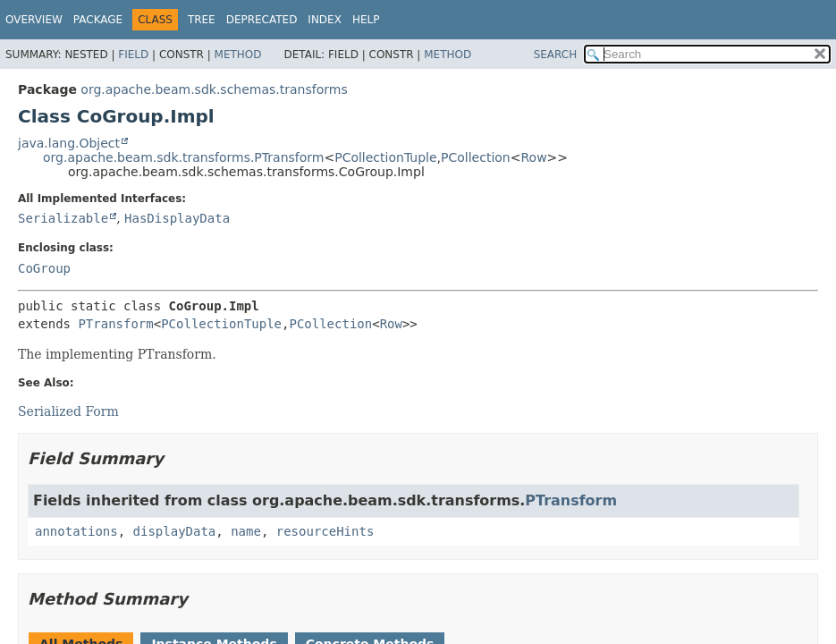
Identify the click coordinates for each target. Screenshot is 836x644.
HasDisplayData (177, 218)
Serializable (63, 218)
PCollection (476, 157)
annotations (76, 531)
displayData (175, 531)
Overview (34, 20)
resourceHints (325, 531)
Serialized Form (68, 411)
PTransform (115, 324)
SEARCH (556, 55)
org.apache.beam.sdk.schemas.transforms (214, 89)
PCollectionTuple (385, 157)
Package (98, 20)
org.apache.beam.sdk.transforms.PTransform (183, 157)
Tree (202, 20)
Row (533, 157)
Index (325, 20)
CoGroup (44, 268)
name (246, 531)
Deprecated (262, 20)
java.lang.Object (69, 143)
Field (133, 55)
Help (366, 20)
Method (238, 55)
